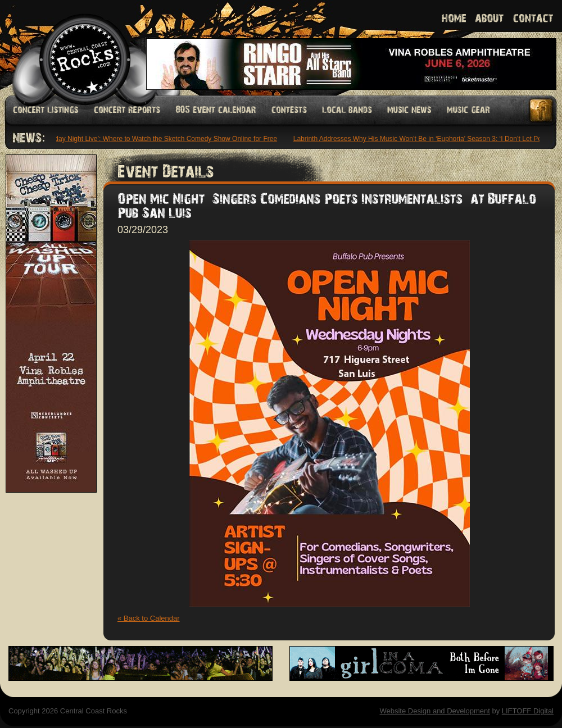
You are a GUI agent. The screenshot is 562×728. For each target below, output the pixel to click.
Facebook (542, 110)
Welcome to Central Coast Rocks (72, 47)
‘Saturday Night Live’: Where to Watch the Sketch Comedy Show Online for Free (159, 139)
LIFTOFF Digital (528, 711)
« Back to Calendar (149, 618)
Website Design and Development (434, 711)
